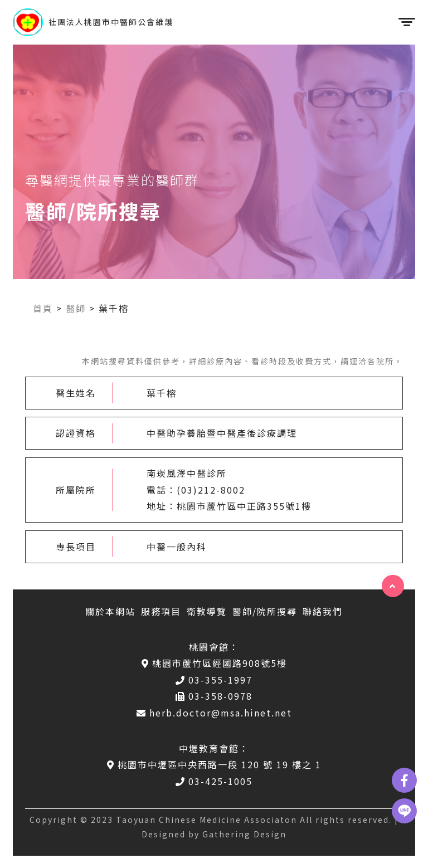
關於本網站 (110, 611)
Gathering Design (244, 834)
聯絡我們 (323, 611)
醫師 (76, 308)
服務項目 (161, 611)
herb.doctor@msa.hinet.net (214, 713)
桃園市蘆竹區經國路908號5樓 (214, 663)
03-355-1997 (214, 680)
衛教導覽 (207, 611)
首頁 (43, 308)
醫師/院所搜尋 (265, 611)
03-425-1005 (214, 781)
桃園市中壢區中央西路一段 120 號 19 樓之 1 (214, 764)
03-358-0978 (214, 696)
